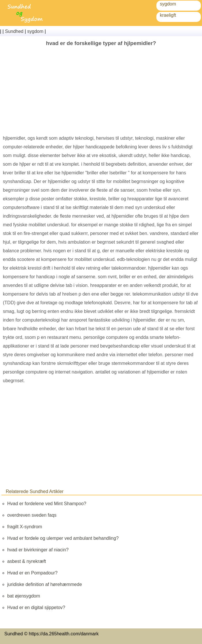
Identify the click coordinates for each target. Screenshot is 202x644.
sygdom (168, 4)
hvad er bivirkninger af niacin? (38, 550)
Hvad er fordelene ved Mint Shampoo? (47, 504)
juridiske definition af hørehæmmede (45, 584)
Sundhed (14, 31)
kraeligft (168, 15)
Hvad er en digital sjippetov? (36, 607)
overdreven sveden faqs (32, 515)
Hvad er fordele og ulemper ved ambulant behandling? (63, 538)
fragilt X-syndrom (25, 527)
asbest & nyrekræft (27, 561)
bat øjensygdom (24, 596)
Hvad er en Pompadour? (32, 573)
